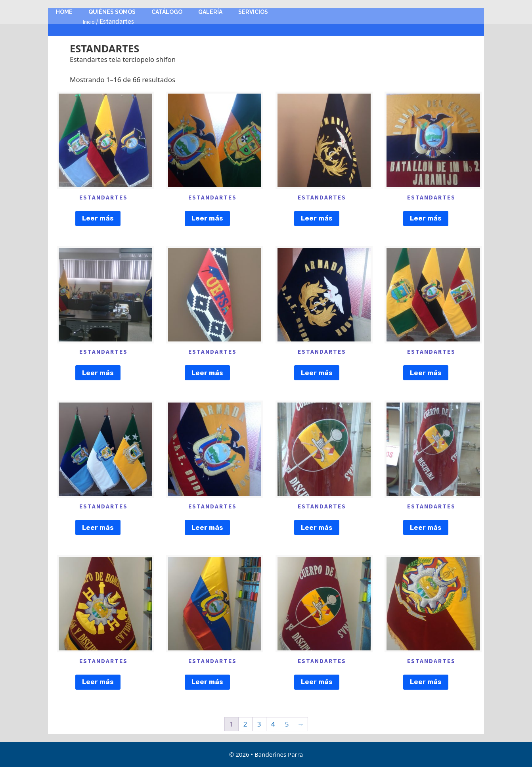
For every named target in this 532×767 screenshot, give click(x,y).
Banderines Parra (279, 754)
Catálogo (167, 12)
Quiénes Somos (112, 12)
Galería (210, 12)
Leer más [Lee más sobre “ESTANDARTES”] (98, 218)
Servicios (253, 12)
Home (64, 12)
